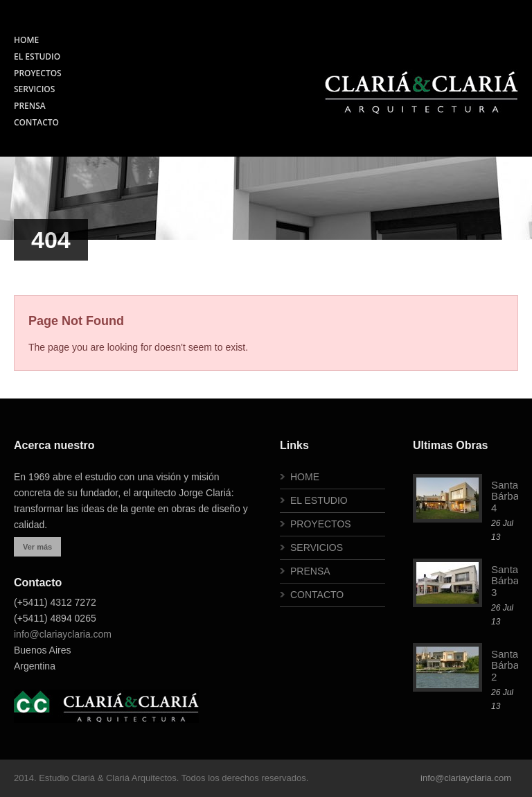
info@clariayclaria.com (63, 634)
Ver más (37, 547)
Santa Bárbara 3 (509, 581)
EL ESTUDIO (37, 56)
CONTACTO (36, 122)
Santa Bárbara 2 (509, 665)
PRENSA (30, 106)
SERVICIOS (34, 89)
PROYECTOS (38, 73)
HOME (26, 40)
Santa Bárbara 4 (509, 496)
